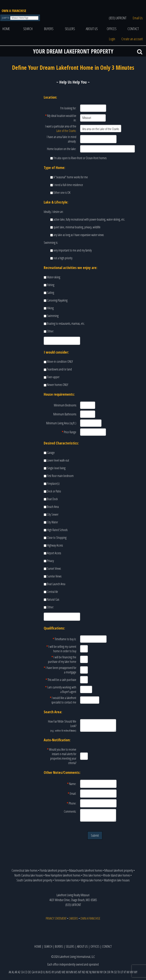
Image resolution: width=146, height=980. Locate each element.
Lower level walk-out (58, 460)
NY (101, 972)
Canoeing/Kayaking (57, 300)
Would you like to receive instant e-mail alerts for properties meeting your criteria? (62, 756)
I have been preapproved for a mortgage (60, 670)
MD (59, 972)
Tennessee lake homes (67, 880)
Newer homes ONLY (58, 385)
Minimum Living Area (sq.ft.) (61, 423)
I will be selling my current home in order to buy (61, 649)
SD (115, 972)
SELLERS (70, 29)
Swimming (53, 316)
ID (42, 972)
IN (47, 972)
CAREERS (73, 918)
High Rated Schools (57, 530)
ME (64, 972)
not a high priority (63, 258)
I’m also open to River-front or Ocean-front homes (80, 158)
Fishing (51, 285)
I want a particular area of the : (61, 128)
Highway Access (55, 545)
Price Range (69, 432)
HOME (6, 29)
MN (71, 972)
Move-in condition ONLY (60, 362)
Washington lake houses (117, 880)
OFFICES (112, 29)
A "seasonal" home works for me (71, 177)
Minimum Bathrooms (65, 414)
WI (128, 972)
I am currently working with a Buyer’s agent (61, 689)
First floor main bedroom (60, 476)
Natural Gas (53, 599)
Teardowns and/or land (59, 369)
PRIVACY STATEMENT (56, 918)
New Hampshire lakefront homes (63, 875)
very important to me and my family (73, 250)
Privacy (50, 561)
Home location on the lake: (62, 149)
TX (119, 972)
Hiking (50, 308)
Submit (95, 835)
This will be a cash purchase (61, 680)
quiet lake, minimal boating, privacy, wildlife (77, 227)
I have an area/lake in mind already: (62, 139)
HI (36, 972)
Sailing (51, 293)
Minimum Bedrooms (65, 405)
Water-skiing (54, 277)
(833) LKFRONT (118, 18)
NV (98, 972)
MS (76, 972)
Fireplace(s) (53, 483)
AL (13, 972)
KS (50, 972)
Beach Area (53, 507)
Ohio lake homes (92, 875)
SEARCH (28, 29)
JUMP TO (6, 18)
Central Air (52, 592)
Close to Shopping (57, 538)
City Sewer (53, 514)
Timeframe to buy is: (64, 639)
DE (29, 972)
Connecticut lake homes (25, 870)
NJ (90, 972)
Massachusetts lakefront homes (86, 870)
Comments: (70, 811)
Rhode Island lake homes (117, 875)
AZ (19, 972)
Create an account (132, 39)
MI (67, 972)
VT (125, 972)
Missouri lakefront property (119, 870)
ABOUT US (92, 29)
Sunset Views (54, 568)
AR (16, 972)
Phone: (71, 803)
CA (22, 972)
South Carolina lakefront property (34, 880)
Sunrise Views (54, 576)
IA (39, 972)
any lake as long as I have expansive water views (79, 235)
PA (112, 972)
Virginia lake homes (91, 880)
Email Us (138, 18)
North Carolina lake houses (29, 875)
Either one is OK (62, 193)
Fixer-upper (53, 377)
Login (112, 39)
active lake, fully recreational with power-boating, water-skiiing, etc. (89, 219)
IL (44, 972)
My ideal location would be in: (61, 118)
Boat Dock (52, 499)
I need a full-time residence (68, 185)
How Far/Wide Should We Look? (62, 726)
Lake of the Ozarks (66, 131)
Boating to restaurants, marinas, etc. (66, 323)
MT (80, 972)
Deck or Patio (54, 491)
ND (84, 972)
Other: (50, 331)
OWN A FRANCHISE (14, 11)
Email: (72, 794)
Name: (72, 784)
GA (33, 972)
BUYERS (49, 29)
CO (26, 972)
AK (10, 972)
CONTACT (133, 29)
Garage (51, 453)
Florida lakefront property (53, 870)
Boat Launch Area (56, 584)
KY (53, 972)
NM (94, 972)
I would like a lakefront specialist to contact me (63, 700)
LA (56, 972)
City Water (52, 522)
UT (122, 972)
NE (87, 972)
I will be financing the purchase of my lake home (62, 659)
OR (109, 972)
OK (105, 972)
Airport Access (54, 553)
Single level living (56, 468)
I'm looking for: (68, 108)
